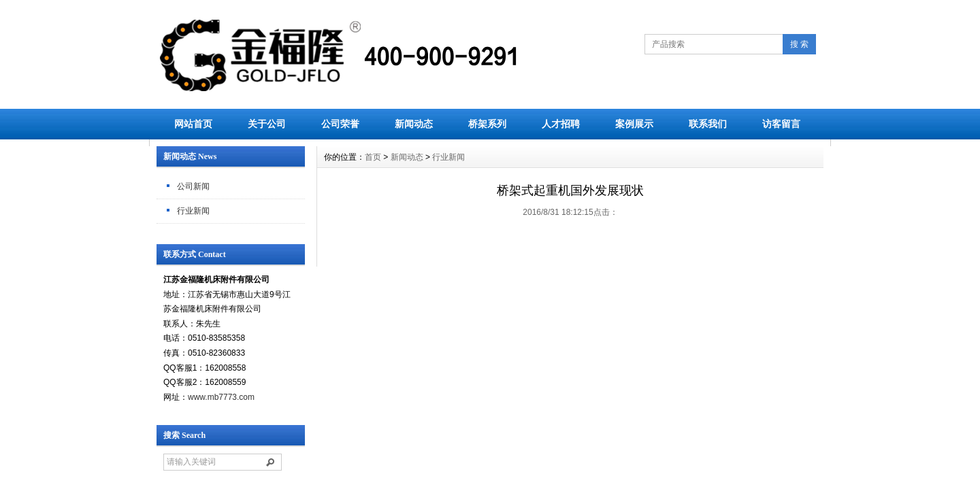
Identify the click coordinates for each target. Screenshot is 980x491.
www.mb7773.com (221, 397)
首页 (373, 157)
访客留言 (781, 124)
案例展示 (634, 124)
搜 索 (799, 44)
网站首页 (193, 124)
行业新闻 (193, 211)
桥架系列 (487, 124)
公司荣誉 (340, 124)
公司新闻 (193, 186)
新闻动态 (414, 124)
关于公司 (267, 124)
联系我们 (708, 124)
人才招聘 (561, 124)
